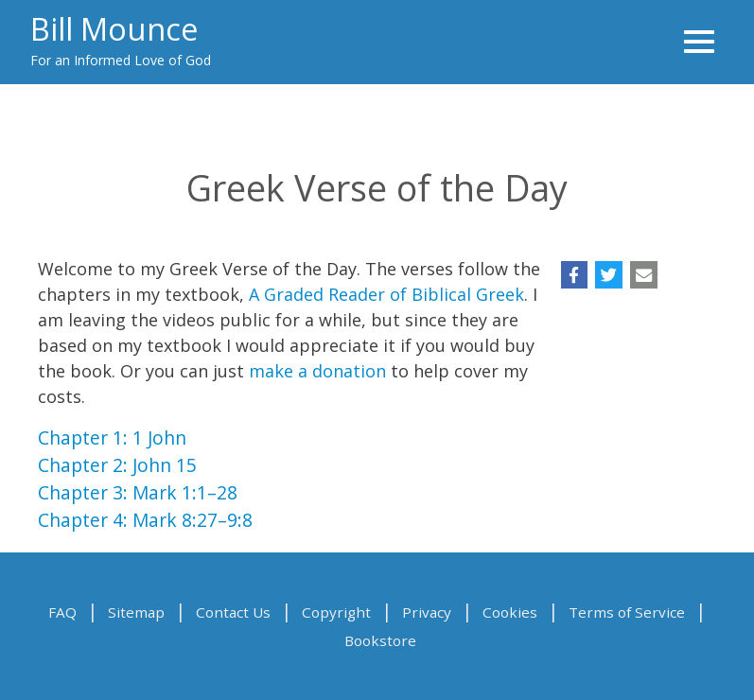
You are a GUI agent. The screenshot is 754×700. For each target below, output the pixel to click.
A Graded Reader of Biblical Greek (386, 294)
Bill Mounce (114, 28)
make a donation (317, 371)
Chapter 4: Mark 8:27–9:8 (145, 520)
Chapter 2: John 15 (117, 465)
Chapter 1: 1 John (112, 437)
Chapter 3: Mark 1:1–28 (138, 492)
